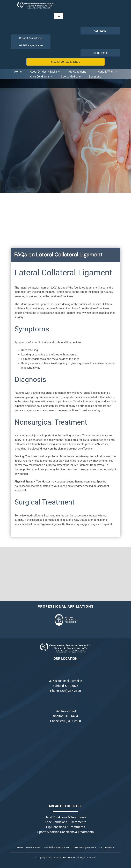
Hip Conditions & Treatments (65, 827)
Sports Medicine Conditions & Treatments (65, 832)
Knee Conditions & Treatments (65, 822)
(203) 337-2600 (71, 691)
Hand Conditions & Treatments (65, 817)
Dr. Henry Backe (68, 858)
